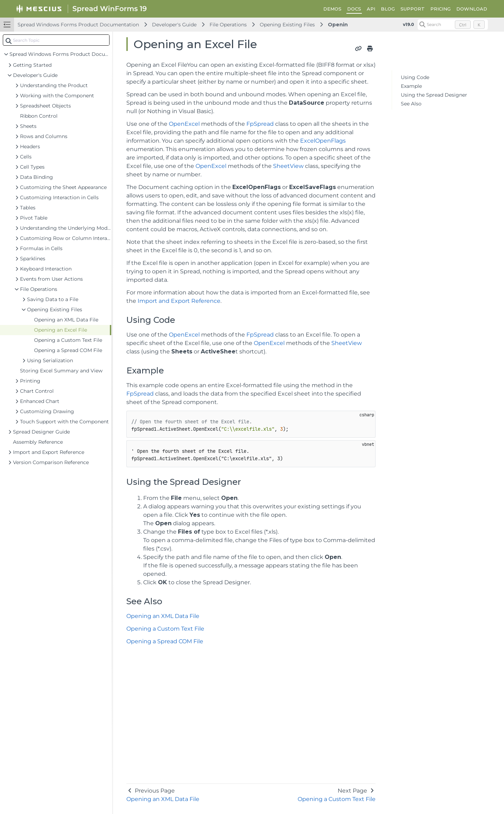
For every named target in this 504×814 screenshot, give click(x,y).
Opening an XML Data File (163, 616)
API (371, 9)
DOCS (354, 9)
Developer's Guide (174, 25)
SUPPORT (413, 9)
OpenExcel (184, 124)
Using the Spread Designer (434, 95)
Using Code (415, 77)
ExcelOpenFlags (323, 141)
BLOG (388, 9)
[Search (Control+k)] (453, 25)
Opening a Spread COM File (165, 641)
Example (411, 86)
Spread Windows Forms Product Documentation (78, 25)
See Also (411, 104)
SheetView (288, 166)
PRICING (440, 9)
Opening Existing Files (287, 25)
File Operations (228, 25)
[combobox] (56, 40)
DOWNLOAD (472, 9)
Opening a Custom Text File (165, 629)
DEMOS (332, 9)
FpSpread (260, 124)
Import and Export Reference (179, 301)
